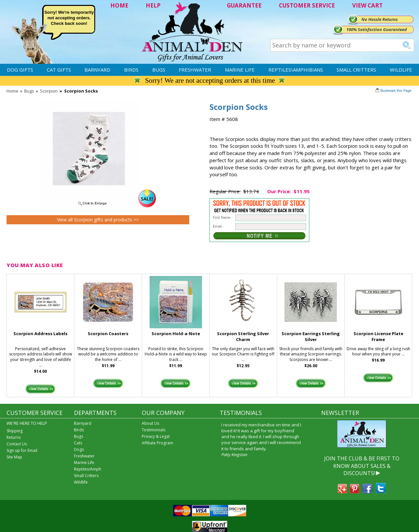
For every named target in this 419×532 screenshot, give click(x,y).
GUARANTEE (244, 5)
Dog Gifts (20, 70)
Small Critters (356, 70)
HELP (153, 5)
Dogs (79, 449)
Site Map (14, 457)
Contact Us (17, 444)
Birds (131, 70)
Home (12, 91)
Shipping (15, 431)
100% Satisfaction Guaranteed (377, 29)
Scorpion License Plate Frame (378, 337)
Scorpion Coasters (108, 334)
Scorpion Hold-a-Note (176, 334)
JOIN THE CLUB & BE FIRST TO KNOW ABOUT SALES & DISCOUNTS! (362, 466)
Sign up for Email (22, 450)
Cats (78, 443)
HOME (119, 5)
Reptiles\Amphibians (296, 70)
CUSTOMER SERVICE (307, 5)
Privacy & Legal (156, 436)
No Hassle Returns (380, 19)
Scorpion (49, 91)
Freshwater (195, 70)
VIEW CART (367, 5)
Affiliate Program (157, 443)
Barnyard (97, 70)
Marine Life (240, 70)
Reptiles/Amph (88, 469)
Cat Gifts (59, 70)
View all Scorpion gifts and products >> (98, 220)
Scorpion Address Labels (40, 334)
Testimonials (154, 430)
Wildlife (401, 70)
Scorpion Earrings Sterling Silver (311, 337)
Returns (14, 437)
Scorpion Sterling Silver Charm (243, 337)
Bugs (159, 70)
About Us (150, 423)
